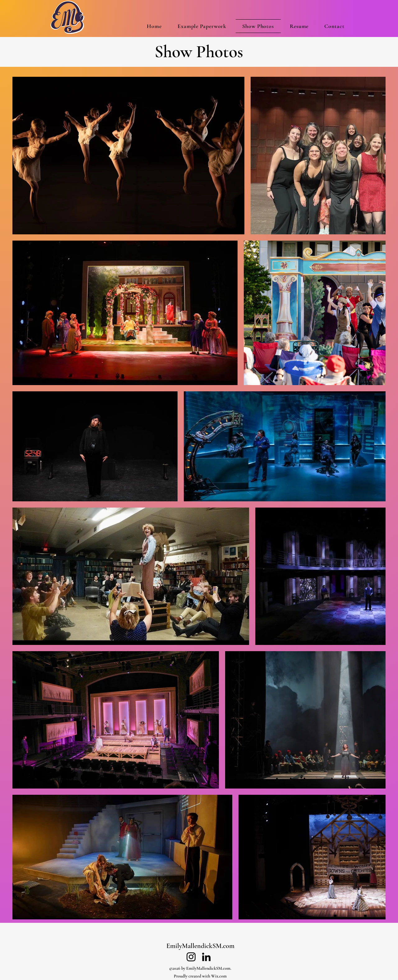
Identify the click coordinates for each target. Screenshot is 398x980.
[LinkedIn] (206, 957)
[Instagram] (191, 957)
